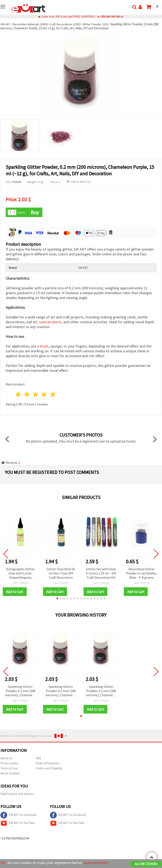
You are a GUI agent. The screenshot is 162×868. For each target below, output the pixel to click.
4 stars (44, 394)
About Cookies (10, 774)
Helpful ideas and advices (17, 794)
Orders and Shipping (49, 769)
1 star (18, 394)
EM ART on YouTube (18, 824)
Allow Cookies (146, 864)
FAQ (38, 759)
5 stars (53, 394)
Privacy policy (9, 764)
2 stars (27, 394)
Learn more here (97, 863)
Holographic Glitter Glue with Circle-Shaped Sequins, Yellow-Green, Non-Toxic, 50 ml (20, 574)
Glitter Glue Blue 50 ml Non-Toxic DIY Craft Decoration (61, 573)
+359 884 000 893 (110, 17)
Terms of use (9, 769)
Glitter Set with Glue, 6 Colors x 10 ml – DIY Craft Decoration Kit (101, 573)
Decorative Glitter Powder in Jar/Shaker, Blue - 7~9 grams (142, 573)
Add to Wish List (79, 182)
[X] (3, 863)
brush (44, 346)
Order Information (48, 764)
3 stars (36, 394)
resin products (50, 322)
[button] (57, 599)
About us (6, 759)
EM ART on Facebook (18, 816)
